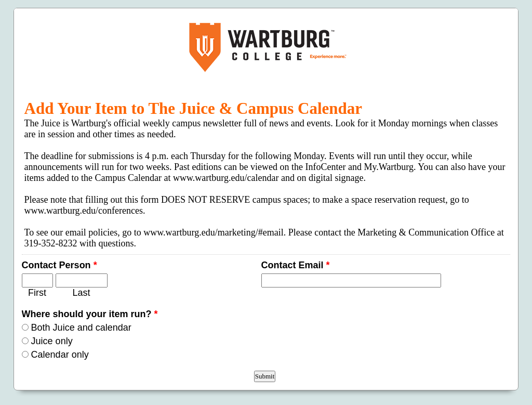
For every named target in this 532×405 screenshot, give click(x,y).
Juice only (52, 341)
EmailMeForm (266, 47)
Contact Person (59, 265)
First (37, 293)
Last (82, 293)
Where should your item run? (90, 314)
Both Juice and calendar (81, 328)
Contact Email (296, 265)
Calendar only (60, 355)
